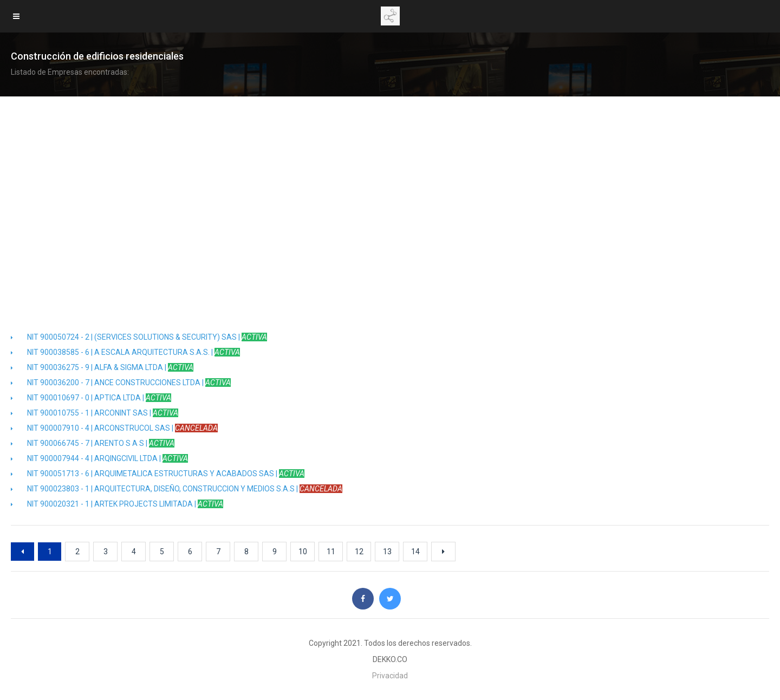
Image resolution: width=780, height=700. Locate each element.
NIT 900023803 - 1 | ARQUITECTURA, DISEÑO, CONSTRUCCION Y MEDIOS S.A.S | (177, 489)
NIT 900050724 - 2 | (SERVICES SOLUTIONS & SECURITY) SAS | (139, 337)
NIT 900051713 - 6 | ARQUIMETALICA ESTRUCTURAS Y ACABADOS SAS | (158, 474)
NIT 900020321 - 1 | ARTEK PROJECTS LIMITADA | (117, 504)
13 (387, 552)
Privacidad (390, 676)
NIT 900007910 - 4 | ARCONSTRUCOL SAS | (114, 428)
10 (303, 552)
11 (331, 552)
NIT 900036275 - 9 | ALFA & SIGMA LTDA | (102, 367)
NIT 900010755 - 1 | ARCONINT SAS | (95, 413)
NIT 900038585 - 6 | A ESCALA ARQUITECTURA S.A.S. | (125, 352)
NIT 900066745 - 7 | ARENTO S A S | (93, 443)
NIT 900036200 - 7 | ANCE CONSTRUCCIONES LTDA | (121, 383)
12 (359, 552)
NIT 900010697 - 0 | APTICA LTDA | (91, 398)
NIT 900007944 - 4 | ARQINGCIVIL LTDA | (99, 458)
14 (415, 552)
